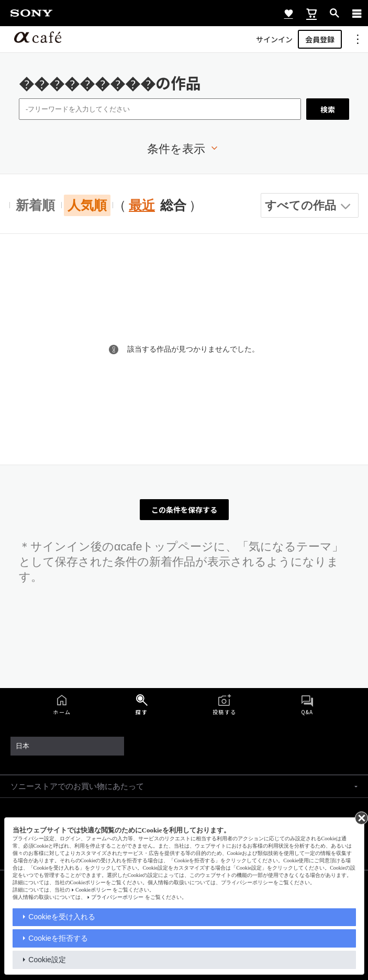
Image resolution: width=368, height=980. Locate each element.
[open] (334, 13)
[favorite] (288, 13)
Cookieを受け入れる (62, 917)
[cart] (311, 13)
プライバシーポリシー (117, 897)
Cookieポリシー (93, 890)
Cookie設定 (47, 960)
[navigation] (357, 13)
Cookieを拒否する (58, 938)
